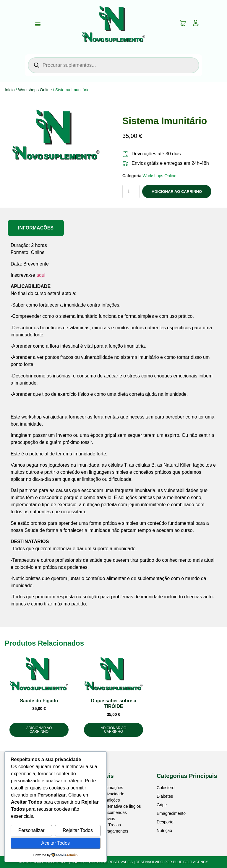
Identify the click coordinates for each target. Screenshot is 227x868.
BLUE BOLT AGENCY (190, 862)
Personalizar (31, 830)
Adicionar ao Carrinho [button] (39, 730)
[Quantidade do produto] (131, 192)
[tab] (36, 228)
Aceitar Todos (55, 843)
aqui (41, 275)
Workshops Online (35, 90)
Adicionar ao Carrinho (177, 192)
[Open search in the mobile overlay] (113, 65)
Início (10, 90)
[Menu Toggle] (38, 24)
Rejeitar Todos (78, 830)
